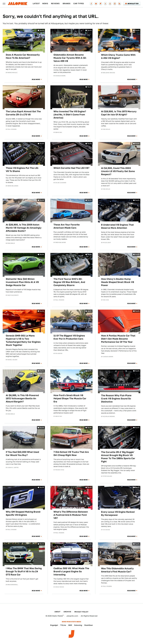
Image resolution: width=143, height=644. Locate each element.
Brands (67, 4)
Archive (67, 612)
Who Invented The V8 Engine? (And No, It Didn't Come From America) (70, 115)
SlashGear (89, 625)
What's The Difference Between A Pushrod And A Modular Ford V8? (71, 515)
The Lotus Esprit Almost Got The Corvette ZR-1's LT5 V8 (23, 113)
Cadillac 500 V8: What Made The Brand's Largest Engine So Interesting (71, 571)
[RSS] (119, 4)
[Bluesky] (96, 4)
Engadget (54, 625)
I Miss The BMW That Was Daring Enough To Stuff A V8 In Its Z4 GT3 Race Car (24, 571)
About (57, 612)
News (45, 4)
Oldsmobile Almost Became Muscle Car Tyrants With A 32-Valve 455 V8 (70, 58)
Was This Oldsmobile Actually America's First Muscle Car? (117, 570)
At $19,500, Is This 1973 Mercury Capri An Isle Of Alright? (119, 113)
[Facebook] (91, 4)
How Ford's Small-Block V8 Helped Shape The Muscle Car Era (70, 398)
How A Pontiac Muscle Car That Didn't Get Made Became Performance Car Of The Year (118, 339)
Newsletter (132, 4)
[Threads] (110, 4)
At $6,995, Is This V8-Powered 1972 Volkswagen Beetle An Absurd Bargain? (22, 398)
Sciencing (78, 625)
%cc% (42, 30)
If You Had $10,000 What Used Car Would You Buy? (22, 454)
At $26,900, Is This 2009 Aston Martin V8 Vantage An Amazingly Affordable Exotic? (24, 228)
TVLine (63, 625)
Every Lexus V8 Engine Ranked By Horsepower (118, 513)
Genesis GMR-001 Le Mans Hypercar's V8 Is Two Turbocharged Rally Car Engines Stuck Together (23, 340)
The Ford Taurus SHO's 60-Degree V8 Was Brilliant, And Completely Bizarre (69, 282)
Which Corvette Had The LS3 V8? (71, 168)
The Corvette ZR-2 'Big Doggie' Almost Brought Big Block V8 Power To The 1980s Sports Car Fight (118, 457)
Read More (36, 79)
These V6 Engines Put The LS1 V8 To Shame (22, 170)
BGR (70, 625)
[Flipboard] (101, 4)
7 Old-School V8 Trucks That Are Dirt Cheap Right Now (71, 454)
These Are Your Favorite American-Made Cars (67, 226)
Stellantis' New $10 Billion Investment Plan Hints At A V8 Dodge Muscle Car (22, 282)
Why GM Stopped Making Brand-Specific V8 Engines (23, 513)
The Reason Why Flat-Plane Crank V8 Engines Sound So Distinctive (116, 399)
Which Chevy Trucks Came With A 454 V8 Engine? (118, 56)
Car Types (79, 4)
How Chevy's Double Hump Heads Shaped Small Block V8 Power (118, 282)
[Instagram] (115, 4)
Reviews (55, 4)
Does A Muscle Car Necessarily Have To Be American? (23, 56)
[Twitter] (105, 4)
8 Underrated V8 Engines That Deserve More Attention (117, 226)
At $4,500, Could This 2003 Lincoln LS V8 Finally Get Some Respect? (118, 171)
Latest (36, 4)
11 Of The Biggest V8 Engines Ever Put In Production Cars (69, 337)
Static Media (57, 616)
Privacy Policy (81, 612)
